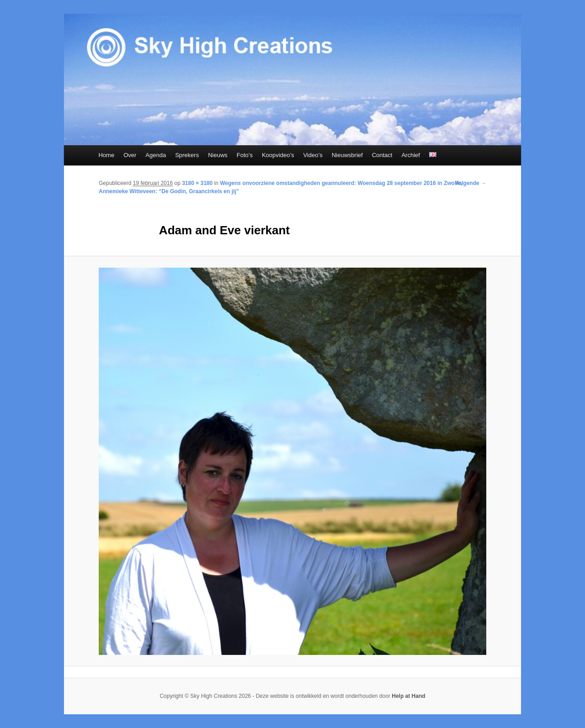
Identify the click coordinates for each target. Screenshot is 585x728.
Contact (382, 155)
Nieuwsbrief (347, 155)
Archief (410, 155)
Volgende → (471, 183)
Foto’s (245, 155)
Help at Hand (408, 696)
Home (106, 155)
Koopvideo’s (278, 155)
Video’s (313, 155)
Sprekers (187, 155)
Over (130, 155)
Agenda (156, 155)
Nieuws (218, 155)
